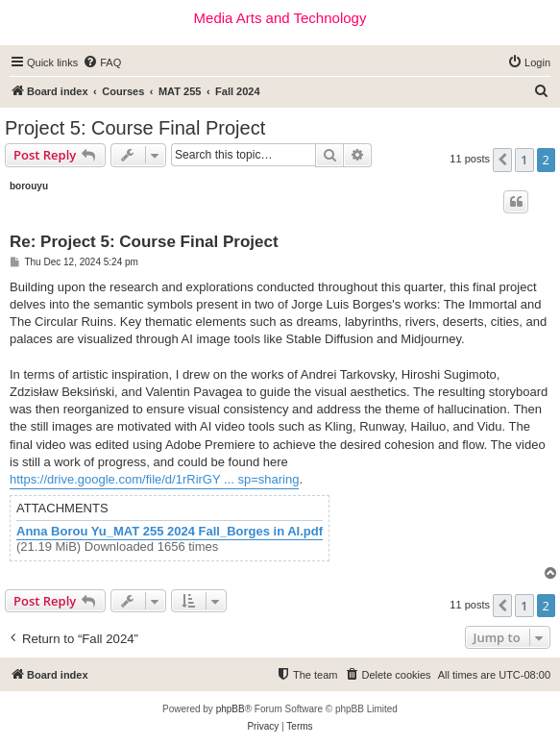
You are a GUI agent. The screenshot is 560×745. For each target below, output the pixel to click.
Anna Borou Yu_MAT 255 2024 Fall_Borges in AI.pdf (170, 532)
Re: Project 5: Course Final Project (144, 242)
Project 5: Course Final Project (135, 128)
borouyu (29, 186)
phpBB (231, 709)
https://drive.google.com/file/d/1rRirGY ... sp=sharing (154, 479)
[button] (502, 160)
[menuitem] (102, 62)
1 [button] (524, 160)
